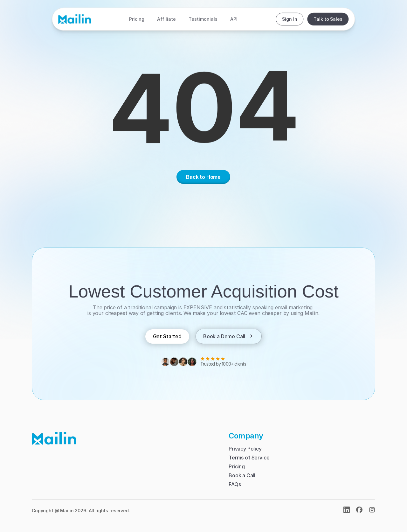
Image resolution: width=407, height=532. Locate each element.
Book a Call (242, 475)
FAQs (235, 484)
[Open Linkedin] (347, 510)
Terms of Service (249, 458)
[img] (372, 510)
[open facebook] (359, 510)
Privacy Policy (245, 449)
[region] (203, 109)
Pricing (237, 466)
